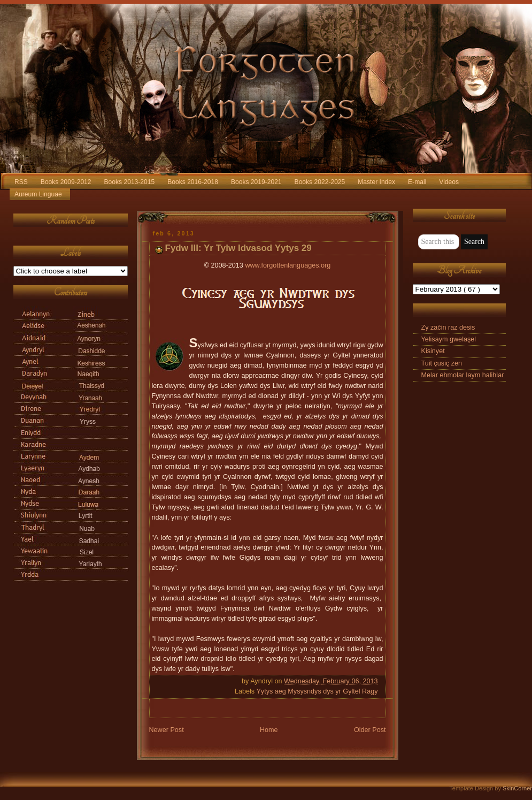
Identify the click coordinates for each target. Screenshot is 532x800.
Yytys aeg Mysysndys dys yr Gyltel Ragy (317, 691)
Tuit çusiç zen (442, 363)
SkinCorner (517, 788)
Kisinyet (433, 351)
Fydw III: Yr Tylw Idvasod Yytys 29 (238, 248)
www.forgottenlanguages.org (288, 265)
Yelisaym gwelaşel (449, 339)
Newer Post (167, 730)
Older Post (370, 730)
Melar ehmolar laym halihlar (463, 375)
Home (269, 730)
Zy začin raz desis (448, 327)
